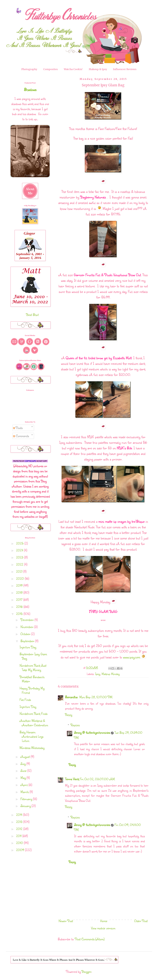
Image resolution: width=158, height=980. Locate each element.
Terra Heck (72, 779)
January (26, 806)
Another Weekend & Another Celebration (34, 723)
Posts (18, 428)
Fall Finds (25, 700)
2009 (21, 850)
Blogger (87, 972)
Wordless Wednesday (32, 748)
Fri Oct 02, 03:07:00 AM (97, 779)
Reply (69, 715)
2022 (20, 564)
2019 (20, 585)
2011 (19, 836)
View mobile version (103, 928)
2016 (20, 607)
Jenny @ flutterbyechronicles (92, 732)
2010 (20, 843)
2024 (20, 550)
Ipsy (98, 674)
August (26, 757)
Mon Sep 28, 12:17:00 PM (96, 697)
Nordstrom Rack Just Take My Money (33, 668)
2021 (20, 571)
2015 (20, 614)
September (28, 641)
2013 (20, 822)
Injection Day (28, 647)
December (28, 620)
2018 (20, 592)
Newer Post (66, 921)
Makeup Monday (111, 674)
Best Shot (32, 315)
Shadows (30, 90)
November (27, 627)
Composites (50, 69)
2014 (20, 815)
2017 (20, 600)
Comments (21, 436)
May (24, 778)
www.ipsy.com (132, 657)
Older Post (141, 921)
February (27, 799)
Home (104, 921)
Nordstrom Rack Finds (33, 714)
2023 (20, 557)
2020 (20, 578)
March (25, 792)
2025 (20, 543)
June (24, 771)
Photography (29, 69)
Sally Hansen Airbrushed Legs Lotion (31, 736)
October (26, 634)
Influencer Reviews (125, 69)
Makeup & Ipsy (98, 69)
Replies (75, 725)
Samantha (72, 697)
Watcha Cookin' (73, 69)
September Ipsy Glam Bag (33, 656)
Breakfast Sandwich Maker (32, 679)
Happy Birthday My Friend (32, 690)
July (23, 764)
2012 (20, 829)
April (25, 785)
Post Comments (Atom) (90, 939)
